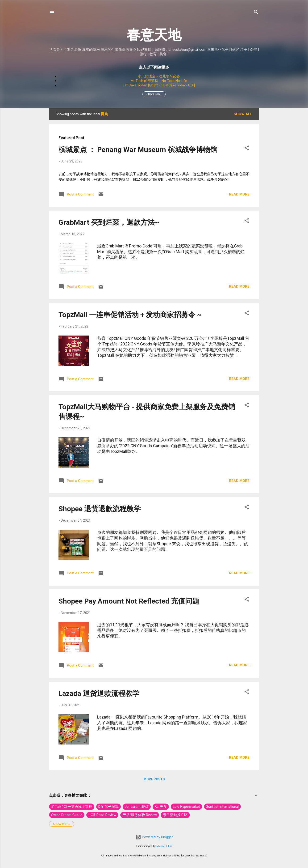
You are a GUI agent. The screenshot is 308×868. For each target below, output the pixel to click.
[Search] (256, 13)
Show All (243, 114)
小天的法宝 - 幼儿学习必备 (159, 76)
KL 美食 (161, 807)
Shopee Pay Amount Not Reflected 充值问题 (129, 601)
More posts (154, 779)
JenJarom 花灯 (137, 807)
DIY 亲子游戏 (108, 807)
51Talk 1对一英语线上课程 (72, 807)
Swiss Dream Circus (67, 815)
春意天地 (154, 35)
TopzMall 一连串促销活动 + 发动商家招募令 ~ (130, 315)
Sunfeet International (222, 807)
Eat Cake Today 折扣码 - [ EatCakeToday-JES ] (159, 85)
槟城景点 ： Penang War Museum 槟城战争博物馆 (138, 150)
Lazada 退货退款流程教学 (99, 693)
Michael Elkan (164, 846)
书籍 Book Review (102, 815)
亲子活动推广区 (175, 815)
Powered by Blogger (154, 837)
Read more (239, 194)
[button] (247, 149)
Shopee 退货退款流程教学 (100, 509)
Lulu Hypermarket (186, 807)
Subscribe (154, 94)
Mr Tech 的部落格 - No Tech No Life (159, 81)
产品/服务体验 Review (140, 815)
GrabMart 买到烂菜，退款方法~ (109, 222)
